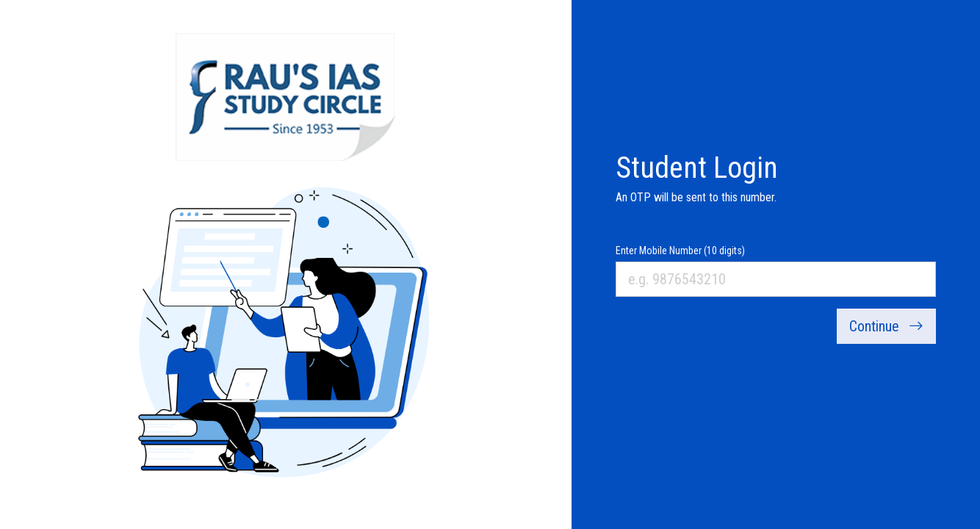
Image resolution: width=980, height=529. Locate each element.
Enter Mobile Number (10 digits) (680, 251)
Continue (886, 326)
